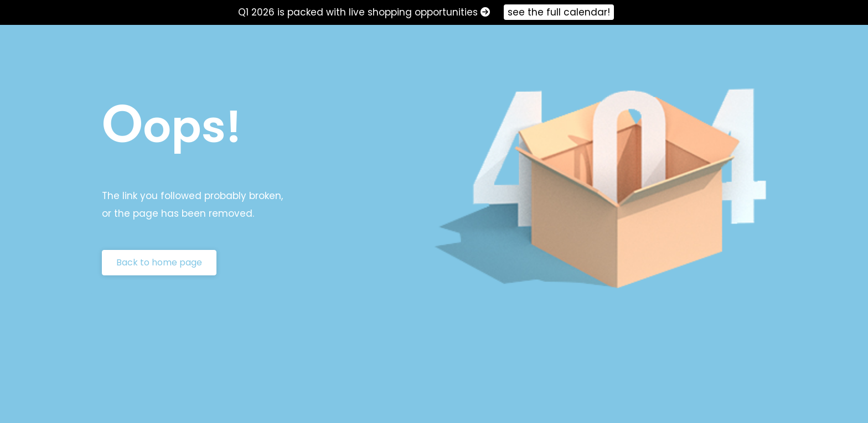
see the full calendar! (559, 12)
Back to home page (159, 262)
